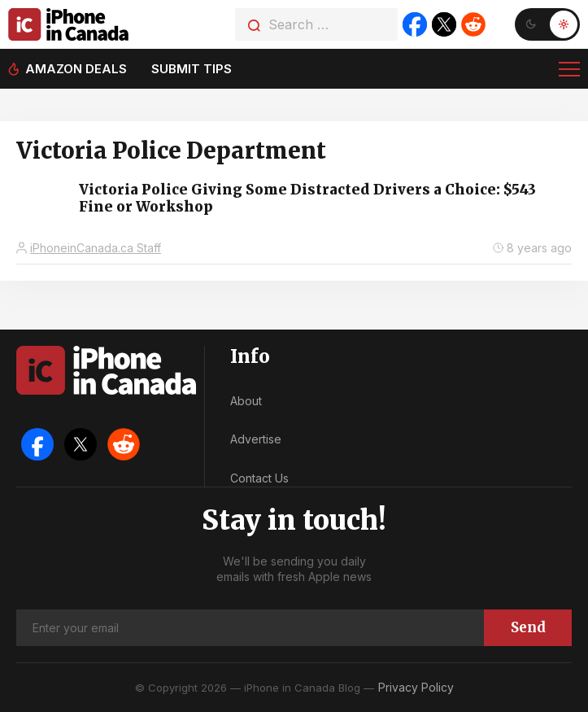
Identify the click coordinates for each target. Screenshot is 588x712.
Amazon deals (76, 69)
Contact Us (259, 478)
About (246, 401)
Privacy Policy (416, 687)
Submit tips (192, 69)
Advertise (256, 439)
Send (528, 627)
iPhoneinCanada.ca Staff (96, 248)
